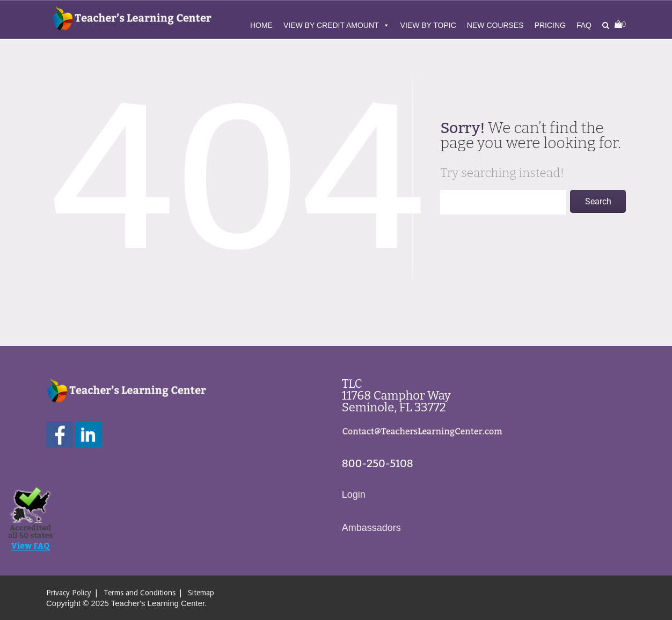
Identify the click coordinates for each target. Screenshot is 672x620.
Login (354, 494)
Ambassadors (371, 528)
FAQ (584, 25)
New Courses (495, 25)
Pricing (550, 25)
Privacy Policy (69, 593)
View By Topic (428, 25)
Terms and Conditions (140, 593)
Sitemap (201, 593)
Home (261, 25)
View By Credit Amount (337, 25)
